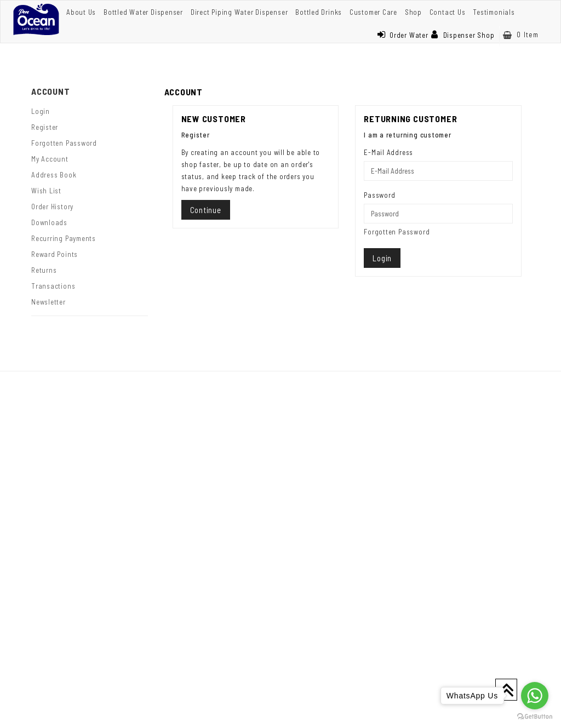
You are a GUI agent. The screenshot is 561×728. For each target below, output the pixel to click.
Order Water (403, 35)
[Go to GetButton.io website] (535, 717)
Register (45, 127)
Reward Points (55, 254)
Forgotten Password (64, 143)
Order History (52, 207)
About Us (81, 12)
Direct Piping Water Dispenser (239, 12)
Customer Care (373, 12)
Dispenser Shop (463, 35)
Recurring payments (64, 238)
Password (379, 195)
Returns (44, 270)
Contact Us (448, 12)
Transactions (53, 286)
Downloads (49, 222)
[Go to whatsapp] (535, 696)
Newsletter (48, 302)
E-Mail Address (388, 152)
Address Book (54, 175)
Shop (413, 12)
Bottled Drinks (319, 12)
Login (41, 111)
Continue (206, 210)
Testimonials (494, 12)
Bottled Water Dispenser (143, 12)
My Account (50, 159)
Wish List (46, 191)
